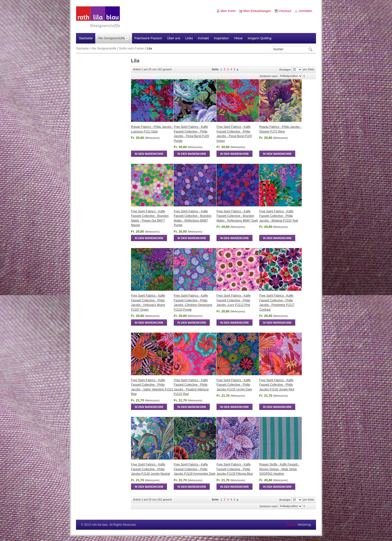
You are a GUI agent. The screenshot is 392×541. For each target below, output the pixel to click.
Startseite (82, 49)
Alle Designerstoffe (104, 49)
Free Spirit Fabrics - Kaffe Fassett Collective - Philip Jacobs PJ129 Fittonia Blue (235, 469)
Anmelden (305, 11)
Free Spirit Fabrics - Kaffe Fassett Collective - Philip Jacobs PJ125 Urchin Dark (234, 385)
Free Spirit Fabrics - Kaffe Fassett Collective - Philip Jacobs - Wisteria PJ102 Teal (279, 216)
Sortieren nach (268, 76)
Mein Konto (228, 11)
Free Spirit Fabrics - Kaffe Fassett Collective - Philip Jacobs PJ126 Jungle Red (277, 385)
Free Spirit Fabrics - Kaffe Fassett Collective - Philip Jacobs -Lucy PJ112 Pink (234, 300)
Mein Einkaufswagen (257, 11)
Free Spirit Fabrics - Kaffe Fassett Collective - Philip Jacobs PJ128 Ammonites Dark (195, 469)
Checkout (285, 11)
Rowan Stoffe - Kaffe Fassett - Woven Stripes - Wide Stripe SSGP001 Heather (279, 469)
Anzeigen (285, 70)
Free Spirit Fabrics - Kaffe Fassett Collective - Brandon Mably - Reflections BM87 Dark (237, 216)
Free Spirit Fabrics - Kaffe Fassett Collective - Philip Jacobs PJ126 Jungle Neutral (150, 469)
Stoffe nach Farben (131, 49)
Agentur (291, 525)
